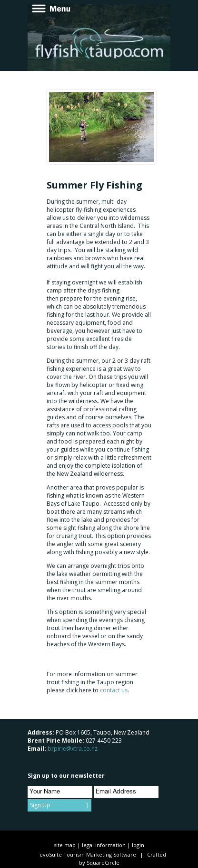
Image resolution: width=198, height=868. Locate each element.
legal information (104, 845)
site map (65, 845)
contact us (114, 690)
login (138, 845)
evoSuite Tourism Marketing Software (88, 854)
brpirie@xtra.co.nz (73, 749)
